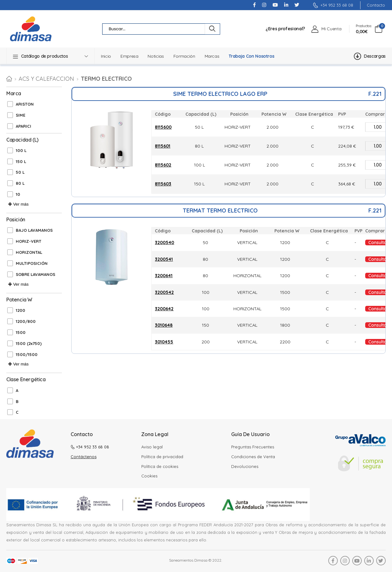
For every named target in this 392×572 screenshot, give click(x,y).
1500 (21, 332)
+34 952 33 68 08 (333, 5)
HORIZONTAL (29, 252)
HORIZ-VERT (29, 241)
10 (18, 194)
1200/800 (26, 321)
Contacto (376, 5)
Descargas (370, 56)
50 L (20, 172)
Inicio (106, 56)
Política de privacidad (162, 457)
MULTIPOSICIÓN (32, 263)
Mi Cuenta (331, 29)
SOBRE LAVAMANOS (35, 274)
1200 (20, 310)
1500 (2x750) (29, 343)
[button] (50, 56)
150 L (21, 161)
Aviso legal (152, 447)
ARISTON (25, 104)
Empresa (129, 56)
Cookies (149, 476)
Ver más (18, 204)
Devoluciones (245, 466)
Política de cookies (160, 466)
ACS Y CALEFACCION (46, 79)
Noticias (156, 56)
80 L (20, 183)
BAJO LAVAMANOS (34, 230)
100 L (21, 150)
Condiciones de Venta (253, 457)
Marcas (212, 56)
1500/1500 (27, 354)
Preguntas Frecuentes (253, 447)
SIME (20, 115)
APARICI (23, 126)
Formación (184, 56)
